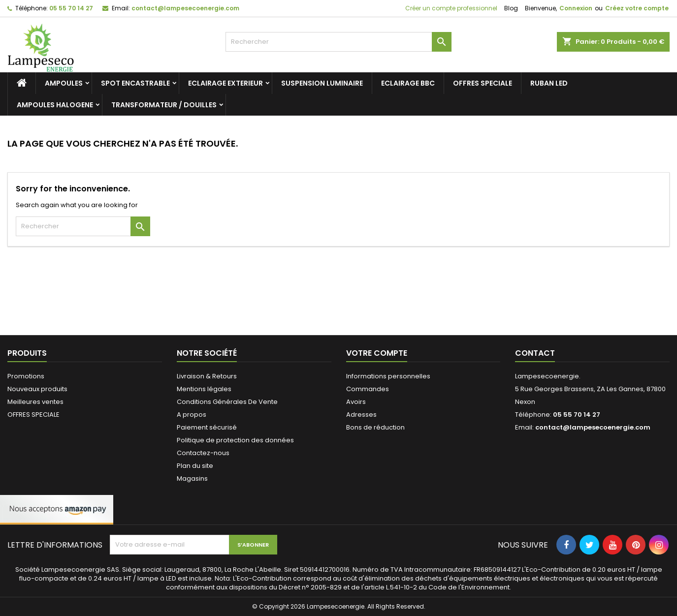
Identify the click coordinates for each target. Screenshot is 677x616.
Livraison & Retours (207, 376)
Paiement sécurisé (207, 427)
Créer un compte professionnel (451, 8)
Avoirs (356, 402)
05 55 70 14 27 (71, 8)
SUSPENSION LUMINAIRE (322, 83)
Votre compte (377, 353)
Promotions (26, 376)
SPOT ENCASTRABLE (135, 83)
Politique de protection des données (235, 440)
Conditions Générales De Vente (227, 402)
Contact (535, 353)
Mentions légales (204, 389)
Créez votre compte (637, 8)
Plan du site (195, 466)
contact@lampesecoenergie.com (185, 8)
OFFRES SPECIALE (483, 83)
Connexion (576, 8)
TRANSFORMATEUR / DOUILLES (164, 105)
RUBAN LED (549, 83)
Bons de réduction (375, 427)
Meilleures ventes (35, 402)
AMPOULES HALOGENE (55, 105)
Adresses (361, 415)
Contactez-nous (203, 453)
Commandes (368, 389)
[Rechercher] (338, 42)
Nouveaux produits (37, 389)
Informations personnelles (388, 376)
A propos (192, 415)
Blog (511, 8)
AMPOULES (64, 83)
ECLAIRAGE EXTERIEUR (226, 83)
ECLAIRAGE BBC (408, 83)
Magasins (192, 478)
